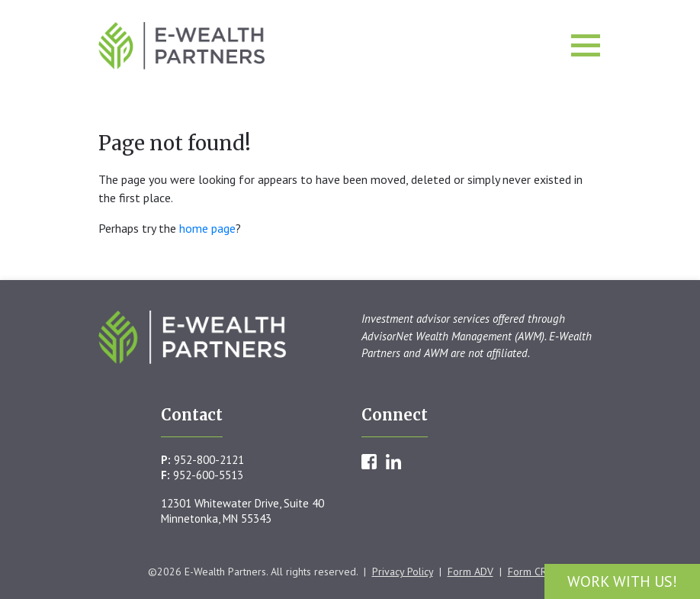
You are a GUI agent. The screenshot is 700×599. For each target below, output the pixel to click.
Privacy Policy (403, 572)
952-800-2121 (209, 460)
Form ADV (470, 572)
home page (207, 228)
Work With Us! (622, 581)
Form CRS (530, 572)
